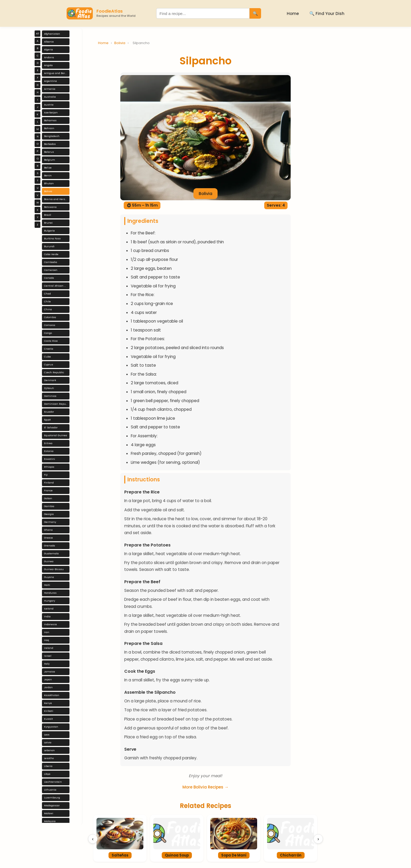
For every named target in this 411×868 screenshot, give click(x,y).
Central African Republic (57, 286)
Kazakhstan (52, 695)
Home (293, 14)
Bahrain (49, 128)
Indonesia (50, 624)
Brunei (48, 223)
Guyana (49, 577)
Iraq (47, 640)
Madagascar (52, 805)
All (37, 33)
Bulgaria (49, 231)
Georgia (49, 514)
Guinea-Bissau (54, 569)
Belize (48, 168)
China (48, 309)
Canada (49, 278)
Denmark (50, 380)
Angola (48, 65)
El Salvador (51, 427)
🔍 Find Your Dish (327, 14)
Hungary (50, 601)
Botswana (50, 207)
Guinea (49, 561)
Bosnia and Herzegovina (57, 199)
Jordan (48, 687)
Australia (50, 97)
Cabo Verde (51, 254)
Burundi (49, 246)
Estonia (49, 451)
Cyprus (49, 364)
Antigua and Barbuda (57, 73)
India (47, 616)
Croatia (49, 349)
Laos (47, 735)
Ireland (49, 648)
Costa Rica (51, 341)
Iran (47, 632)
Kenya (48, 703)
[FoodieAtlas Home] (80, 13)
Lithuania (50, 790)
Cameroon (51, 270)
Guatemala (51, 553)
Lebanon (49, 750)
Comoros (50, 325)
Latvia (48, 742)
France (48, 490)
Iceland (49, 609)
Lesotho (49, 758)
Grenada (50, 546)
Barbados (50, 144)
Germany (50, 522)
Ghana (48, 530)
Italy (47, 664)
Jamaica (50, 672)
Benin (48, 175)
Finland (49, 483)
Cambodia (51, 262)
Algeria (48, 49)
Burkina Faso (52, 238)
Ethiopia (49, 467)
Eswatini (50, 459)
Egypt (47, 420)
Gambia (49, 506)
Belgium (50, 160)
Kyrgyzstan (51, 727)
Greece (48, 538)
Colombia (50, 317)
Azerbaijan (51, 112)
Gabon (48, 498)
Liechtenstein (53, 782)
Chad (47, 294)
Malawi (49, 813)
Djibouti (49, 388)
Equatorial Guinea (56, 435)
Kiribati (49, 711)
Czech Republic (54, 372)
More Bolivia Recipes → (206, 787)
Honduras (50, 593)
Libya (47, 774)
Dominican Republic (57, 404)
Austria (49, 105)
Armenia (50, 89)
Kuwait (48, 719)
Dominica (50, 396)
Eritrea (48, 443)
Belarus (49, 152)
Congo (48, 333)
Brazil (48, 215)
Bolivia (48, 191)
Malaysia (50, 821)
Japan (48, 679)
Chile (47, 301)
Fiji (46, 475)
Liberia (48, 766)
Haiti (47, 585)
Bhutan (49, 183)
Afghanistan (52, 34)
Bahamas (50, 120)
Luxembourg (52, 798)
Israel (48, 656)
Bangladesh (52, 136)
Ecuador (49, 412)
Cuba (47, 357)
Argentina (50, 81)
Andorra (49, 57)
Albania (49, 42)
